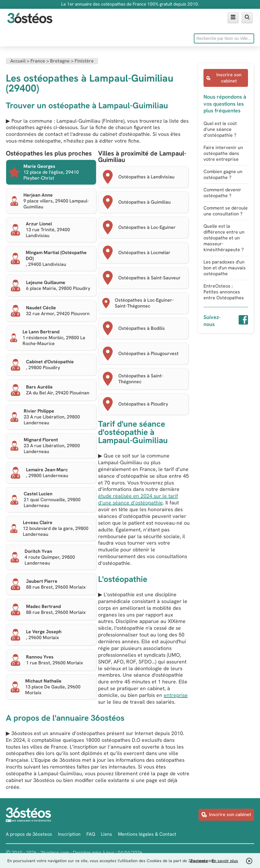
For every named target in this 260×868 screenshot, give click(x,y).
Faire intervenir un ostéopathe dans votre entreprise (223, 153)
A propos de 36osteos (29, 834)
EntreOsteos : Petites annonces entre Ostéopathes (224, 292)
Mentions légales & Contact (147, 834)
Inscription (69, 834)
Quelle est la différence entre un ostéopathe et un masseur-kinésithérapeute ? (224, 238)
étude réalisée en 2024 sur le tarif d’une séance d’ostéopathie (138, 499)
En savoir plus (225, 861)
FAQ (91, 834)
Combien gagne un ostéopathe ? (223, 174)
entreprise (176, 695)
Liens (107, 834)
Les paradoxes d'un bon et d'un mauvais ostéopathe (225, 268)
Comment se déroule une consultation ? (226, 211)
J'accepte (199, 861)
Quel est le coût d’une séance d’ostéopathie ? (220, 129)
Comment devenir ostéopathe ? (222, 193)
